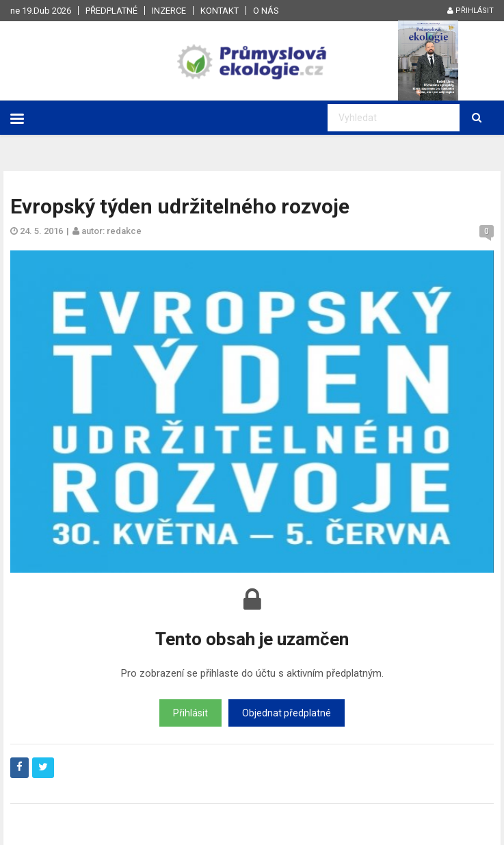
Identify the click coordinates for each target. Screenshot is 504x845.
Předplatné (111, 11)
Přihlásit (470, 11)
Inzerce (169, 11)
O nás (266, 11)
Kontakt (220, 11)
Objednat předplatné (287, 713)
